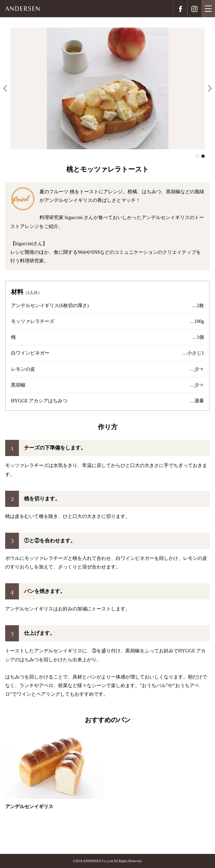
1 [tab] (197, 156)
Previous (5, 88)
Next (210, 88)
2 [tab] (203, 156)
